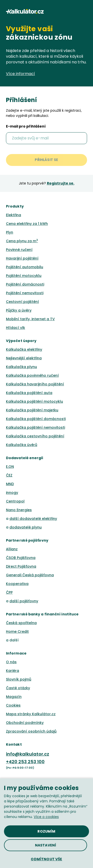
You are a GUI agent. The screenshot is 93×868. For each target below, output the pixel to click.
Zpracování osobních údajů (31, 731)
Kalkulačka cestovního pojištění (35, 436)
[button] (85, 11)
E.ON (10, 467)
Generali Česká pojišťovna (30, 575)
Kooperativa (17, 584)
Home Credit (17, 631)
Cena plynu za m (22, 241)
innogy (12, 493)
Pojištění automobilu (25, 267)
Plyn (10, 232)
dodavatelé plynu (26, 527)
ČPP (9, 592)
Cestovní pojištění (22, 302)
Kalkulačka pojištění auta (29, 393)
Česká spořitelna (21, 623)
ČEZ (9, 475)
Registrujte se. (61, 183)
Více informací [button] (23, 74)
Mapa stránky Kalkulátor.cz (31, 714)
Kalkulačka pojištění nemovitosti (35, 427)
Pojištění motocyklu (24, 276)
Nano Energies (19, 510)
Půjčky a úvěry (19, 310)
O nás (11, 662)
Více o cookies (46, 817)
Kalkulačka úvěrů (22, 445)
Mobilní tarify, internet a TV (30, 319)
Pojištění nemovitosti (25, 293)
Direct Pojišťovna (21, 566)
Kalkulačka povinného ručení (32, 375)
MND (10, 484)
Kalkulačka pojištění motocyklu (34, 401)
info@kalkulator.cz (28, 754)
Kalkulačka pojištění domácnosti (36, 419)
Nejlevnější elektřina (24, 358)
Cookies (13, 705)
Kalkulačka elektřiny (24, 349)
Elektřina (14, 215)
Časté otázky (18, 688)
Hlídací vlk (15, 328)
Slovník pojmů (19, 679)
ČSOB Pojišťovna (21, 558)
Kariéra (13, 671)
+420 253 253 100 (25, 762)
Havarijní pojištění (22, 258)
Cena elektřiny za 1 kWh (27, 224)
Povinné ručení (19, 250)
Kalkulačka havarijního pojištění (35, 384)
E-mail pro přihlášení (26, 127)
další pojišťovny (24, 601)
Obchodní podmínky (25, 723)
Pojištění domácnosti (25, 284)
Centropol (15, 501)
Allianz (12, 549)
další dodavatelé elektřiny (33, 519)
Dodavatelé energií (25, 458)
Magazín (14, 697)
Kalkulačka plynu (21, 367)
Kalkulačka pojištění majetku (32, 410)
